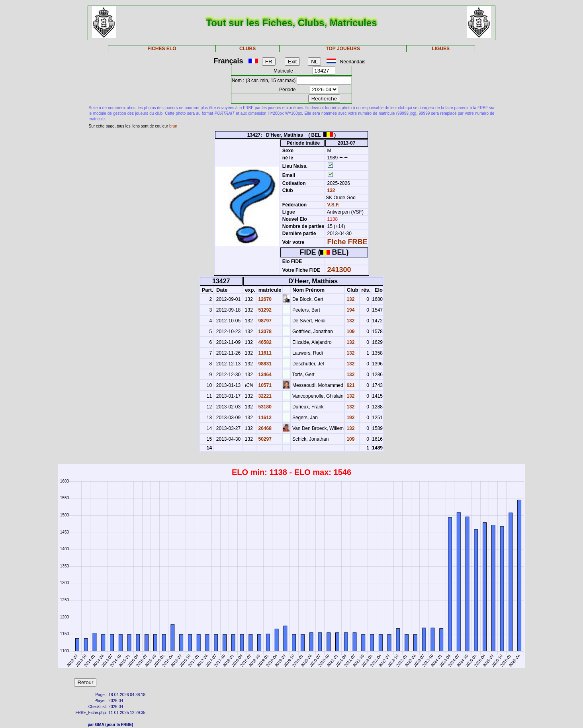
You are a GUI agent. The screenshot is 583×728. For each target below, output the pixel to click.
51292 (264, 310)
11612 (264, 418)
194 (350, 310)
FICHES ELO (162, 49)
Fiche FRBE (347, 242)
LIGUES (441, 49)
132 (330, 190)
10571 (264, 385)
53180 (264, 407)
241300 (339, 270)
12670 (264, 299)
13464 (264, 375)
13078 (264, 332)
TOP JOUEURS (343, 49)
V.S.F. (334, 205)
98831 (264, 364)
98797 (264, 321)
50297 (264, 439)
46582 (264, 342)
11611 (264, 353)
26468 (264, 428)
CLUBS (247, 49)
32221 (264, 396)
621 (350, 385)
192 (350, 418)
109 (350, 332)
